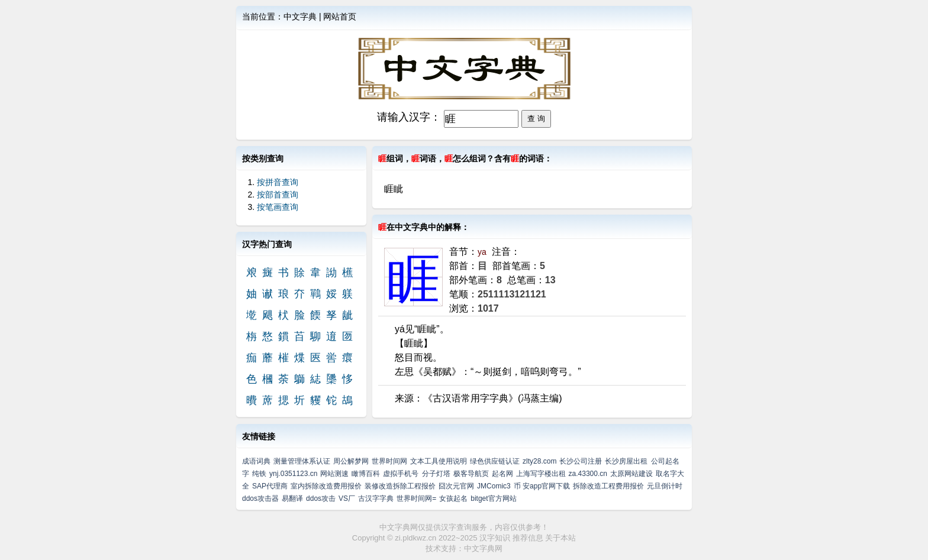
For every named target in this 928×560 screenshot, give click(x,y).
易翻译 (292, 499)
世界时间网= (416, 499)
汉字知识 (495, 538)
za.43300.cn (588, 474)
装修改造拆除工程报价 (400, 486)
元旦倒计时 (665, 486)
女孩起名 (453, 499)
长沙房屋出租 (626, 461)
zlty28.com (539, 461)
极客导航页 (471, 474)
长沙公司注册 (581, 461)
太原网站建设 (631, 474)
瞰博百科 (366, 474)
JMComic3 (494, 486)
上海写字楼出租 (541, 474)
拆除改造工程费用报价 (608, 486)
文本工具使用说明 (439, 461)
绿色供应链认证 (495, 461)
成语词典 (256, 461)
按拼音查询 (278, 182)
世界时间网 (389, 461)
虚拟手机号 (401, 474)
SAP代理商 (270, 486)
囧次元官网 (456, 486)
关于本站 (560, 538)
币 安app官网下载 (542, 486)
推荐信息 (528, 538)
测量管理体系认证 (302, 461)
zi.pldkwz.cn (415, 538)
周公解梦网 (351, 461)
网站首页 (340, 17)
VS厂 (347, 499)
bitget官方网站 (493, 499)
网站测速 (334, 474)
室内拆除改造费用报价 (326, 486)
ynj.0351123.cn (293, 474)
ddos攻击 (321, 499)
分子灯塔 (436, 474)
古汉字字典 (376, 499)
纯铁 (259, 474)
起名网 (502, 474)
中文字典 (300, 17)
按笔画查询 (278, 207)
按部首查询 (278, 195)
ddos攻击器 (260, 499)
